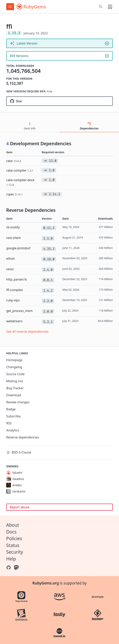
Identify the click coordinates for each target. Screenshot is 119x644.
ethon (11, 258)
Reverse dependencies (23, 437)
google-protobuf (18, 248)
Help (11, 559)
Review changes (18, 402)
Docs (11, 532)
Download (14, 395)
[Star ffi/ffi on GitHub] (59, 101)
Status (13, 545)
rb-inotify (13, 227)
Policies (14, 538)
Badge (11, 409)
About (13, 525)
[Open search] (101, 7)
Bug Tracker (15, 388)
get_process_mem (19, 311)
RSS (9, 423)
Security (15, 552)
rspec (15, 194)
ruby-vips (13, 300)
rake (14, 161)
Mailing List (15, 381)
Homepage (14, 360)
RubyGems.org (46, 583)
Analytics (13, 430)
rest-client (14, 238)
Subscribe (13, 416)
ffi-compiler (15, 290)
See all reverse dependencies (27, 331)
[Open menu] (10, 7)
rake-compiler (20, 170)
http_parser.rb (16, 279)
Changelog (14, 367)
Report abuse (19, 507)
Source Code (15, 374)
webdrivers (14, 321)
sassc (10, 269)
